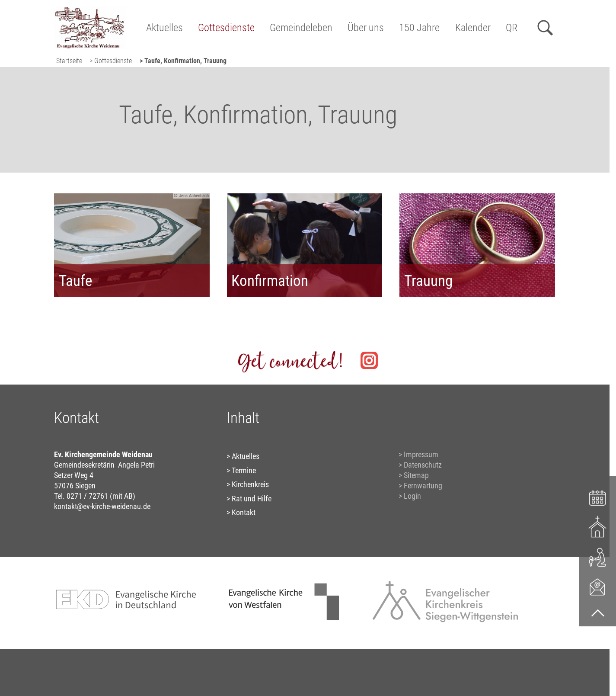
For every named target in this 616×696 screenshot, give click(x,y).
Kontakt (244, 512)
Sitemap (416, 475)
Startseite (69, 61)
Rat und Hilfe (252, 499)
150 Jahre (419, 28)
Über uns (366, 28)
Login (412, 496)
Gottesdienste (226, 28)
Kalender (473, 28)
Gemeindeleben (301, 28)
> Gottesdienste (111, 61)
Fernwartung (423, 486)
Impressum (421, 454)
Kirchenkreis (250, 484)
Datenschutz (423, 465)
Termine (244, 470)
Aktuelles (164, 28)
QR (512, 28)
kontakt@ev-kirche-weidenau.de (102, 506)
